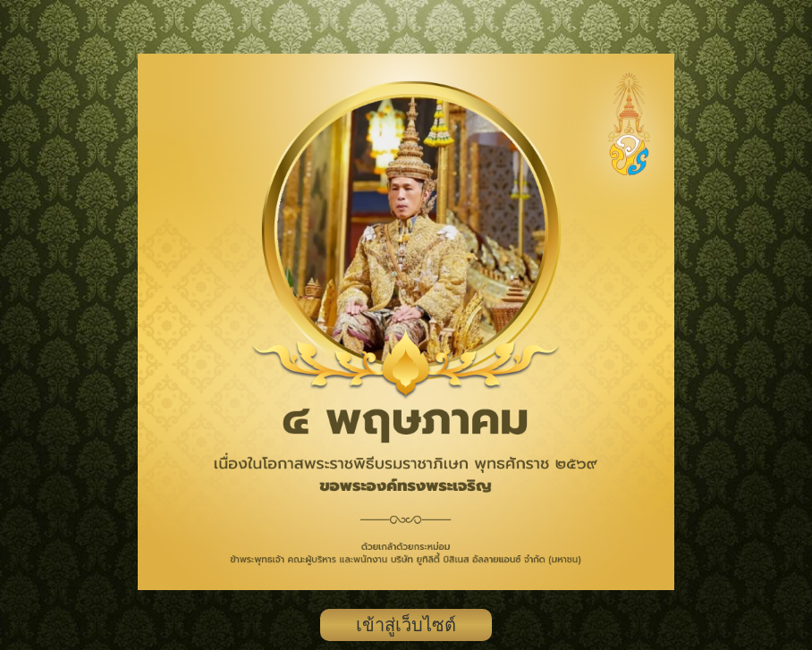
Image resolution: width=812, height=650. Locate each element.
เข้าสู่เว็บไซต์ (406, 625)
